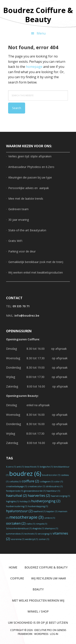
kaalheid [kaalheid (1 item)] (40, 511)
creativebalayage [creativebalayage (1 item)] (17, 486)
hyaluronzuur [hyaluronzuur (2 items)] (19, 511)
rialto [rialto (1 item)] (31, 524)
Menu (41, 33)
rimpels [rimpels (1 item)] (41, 524)
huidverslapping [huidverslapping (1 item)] (38, 506)
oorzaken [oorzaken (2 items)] (16, 523)
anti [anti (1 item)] (20, 467)
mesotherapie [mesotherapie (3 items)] (26, 517)
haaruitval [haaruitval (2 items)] (17, 495)
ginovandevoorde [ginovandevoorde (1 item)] (35, 491)
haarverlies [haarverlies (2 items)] (39, 495)
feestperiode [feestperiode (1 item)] (15, 491)
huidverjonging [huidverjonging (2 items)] (46, 501)
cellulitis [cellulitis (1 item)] (15, 482)
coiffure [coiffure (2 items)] (31, 481)
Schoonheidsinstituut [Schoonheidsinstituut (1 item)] (19, 528)
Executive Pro (43, 630)
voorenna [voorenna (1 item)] (18, 539)
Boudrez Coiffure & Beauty (38, 15)
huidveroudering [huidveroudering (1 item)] (17, 506)
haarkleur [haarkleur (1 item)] (53, 491)
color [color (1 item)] (58, 482)
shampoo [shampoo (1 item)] (51, 528)
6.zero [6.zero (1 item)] (11, 467)
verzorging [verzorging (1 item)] (45, 534)
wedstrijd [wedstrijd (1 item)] (32, 539)
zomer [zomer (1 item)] (44, 539)
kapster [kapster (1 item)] (52, 511)
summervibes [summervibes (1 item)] (15, 534)
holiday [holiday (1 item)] (25, 501)
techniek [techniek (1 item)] (31, 534)
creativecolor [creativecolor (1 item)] (36, 486)
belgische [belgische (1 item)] (46, 467)
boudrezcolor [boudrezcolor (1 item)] (51, 475)
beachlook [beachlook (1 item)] (32, 467)
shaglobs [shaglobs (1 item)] (38, 528)
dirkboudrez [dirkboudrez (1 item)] (54, 486)
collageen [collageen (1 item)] (47, 482)
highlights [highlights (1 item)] (12, 501)
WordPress (41, 634)
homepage (34, 67)
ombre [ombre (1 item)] (50, 518)
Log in (54, 634)
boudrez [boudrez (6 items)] (25, 474)
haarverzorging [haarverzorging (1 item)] (60, 496)
